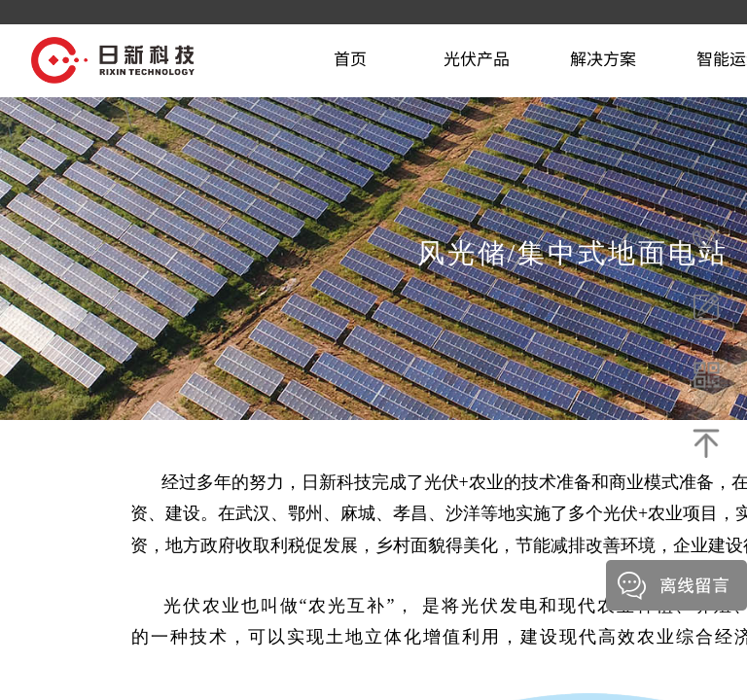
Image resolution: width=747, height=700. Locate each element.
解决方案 (603, 58)
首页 (350, 58)
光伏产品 (477, 58)
